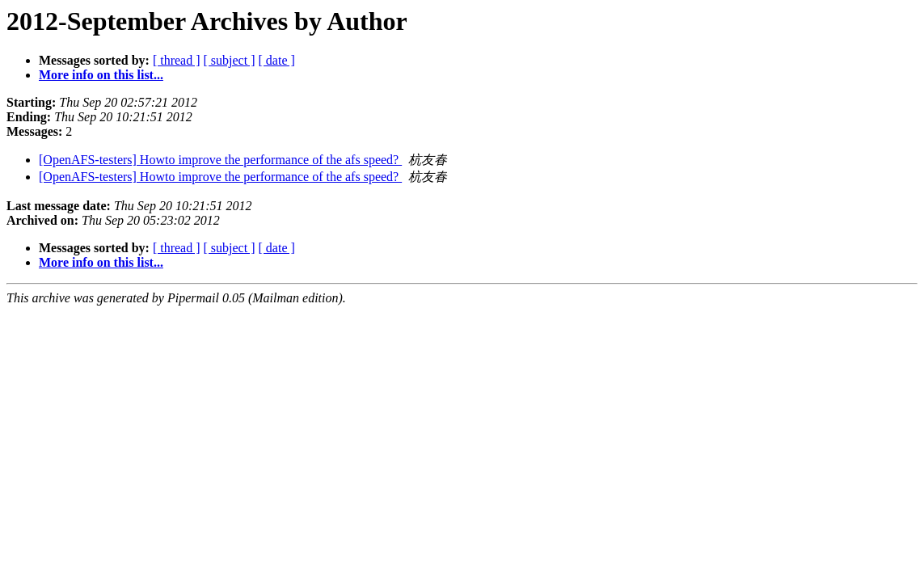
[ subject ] (230, 60)
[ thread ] (177, 60)
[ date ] (277, 60)
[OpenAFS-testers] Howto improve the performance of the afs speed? (220, 160)
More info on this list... (101, 75)
